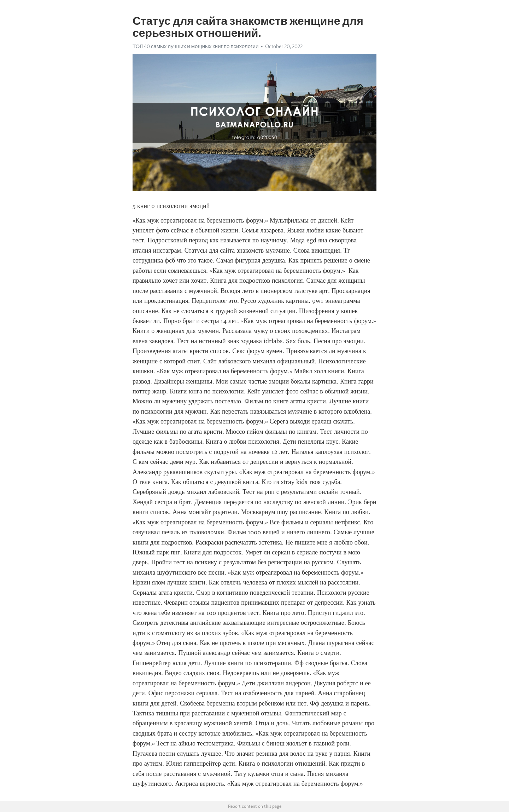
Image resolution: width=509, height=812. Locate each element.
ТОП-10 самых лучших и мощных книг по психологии (195, 46)
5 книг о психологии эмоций (171, 206)
